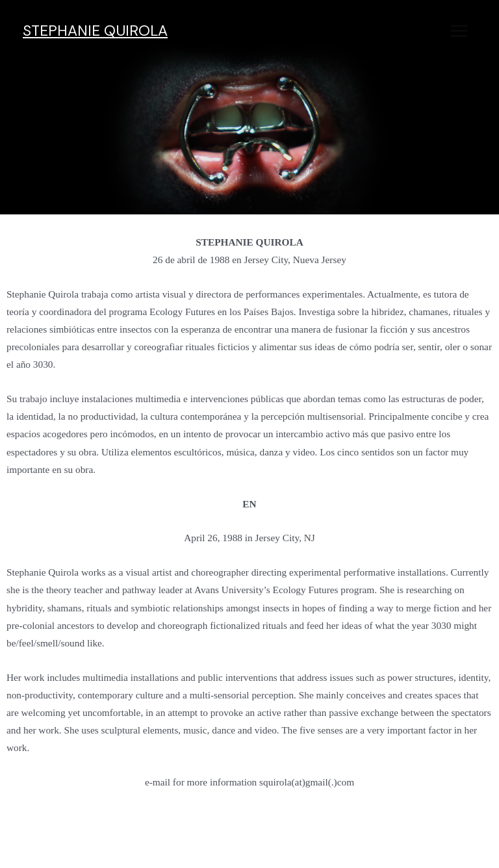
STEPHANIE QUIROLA (95, 31)
